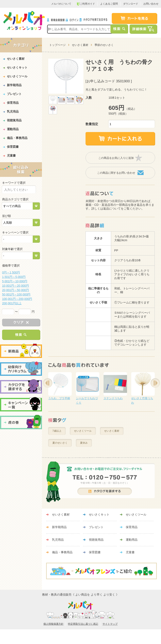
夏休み (84, 443)
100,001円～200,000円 (17, 299)
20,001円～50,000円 (16, 290)
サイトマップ (110, 624)
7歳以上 (57, 431)
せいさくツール (83, 431)
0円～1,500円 (11, 272)
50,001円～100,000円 (16, 294)
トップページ (57, 45)
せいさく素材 (80, 45)
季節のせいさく (104, 45)
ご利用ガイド (86, 4)
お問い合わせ (151, 4)
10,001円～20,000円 (16, 286)
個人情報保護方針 (53, 624)
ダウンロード (131, 4)
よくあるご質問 (109, 4)
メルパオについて (61, 4)
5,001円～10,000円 (15, 281)
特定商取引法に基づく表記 (83, 624)
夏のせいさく (60, 443)
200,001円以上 (12, 303)
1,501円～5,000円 (14, 277)
